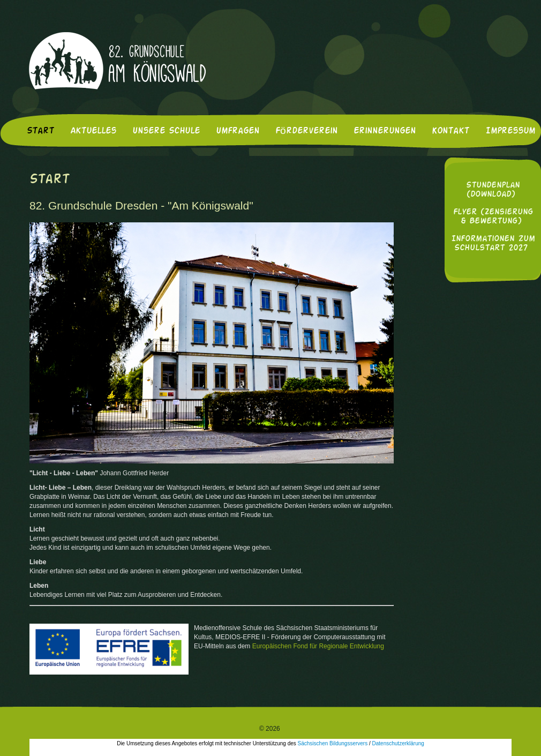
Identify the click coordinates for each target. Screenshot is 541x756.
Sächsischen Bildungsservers (333, 743)
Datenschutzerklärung (398, 743)
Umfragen (238, 131)
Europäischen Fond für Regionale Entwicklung (318, 646)
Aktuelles (93, 131)
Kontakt (450, 131)
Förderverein (306, 131)
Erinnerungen (385, 131)
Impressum (510, 131)
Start (40, 131)
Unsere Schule (166, 131)
